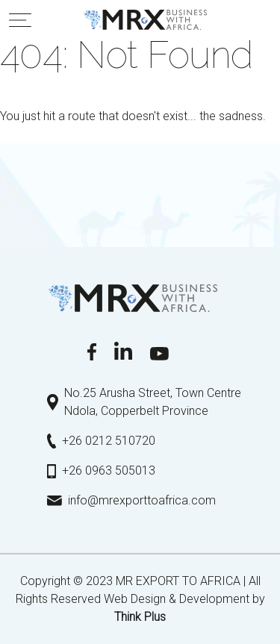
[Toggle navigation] (20, 20)
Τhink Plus (140, 617)
